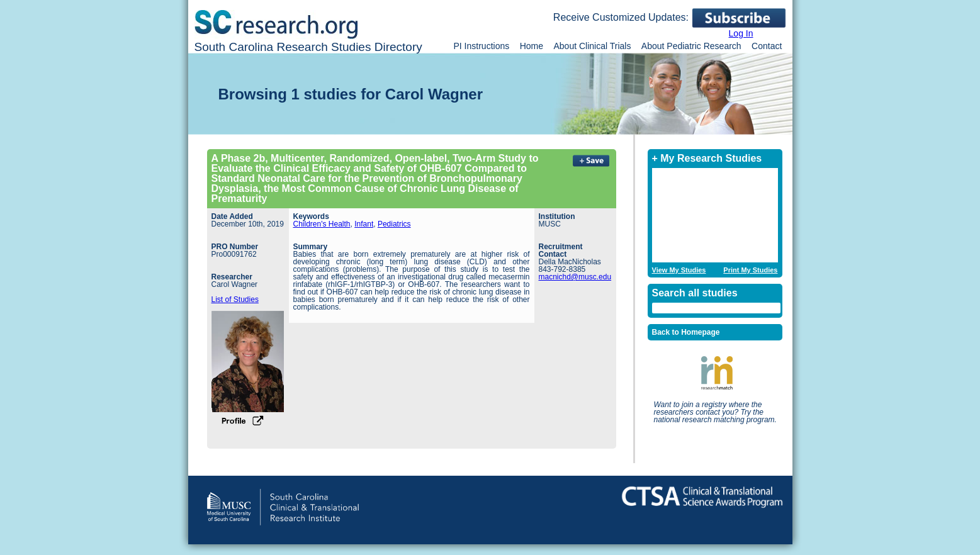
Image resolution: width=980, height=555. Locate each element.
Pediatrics (394, 224)
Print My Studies (750, 270)
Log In (741, 33)
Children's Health (322, 224)
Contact (767, 46)
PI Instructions (482, 46)
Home (532, 46)
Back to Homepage (686, 332)
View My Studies (679, 270)
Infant (364, 224)
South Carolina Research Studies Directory (308, 47)
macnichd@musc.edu (575, 277)
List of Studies (235, 300)
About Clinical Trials (592, 46)
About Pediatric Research (691, 46)
